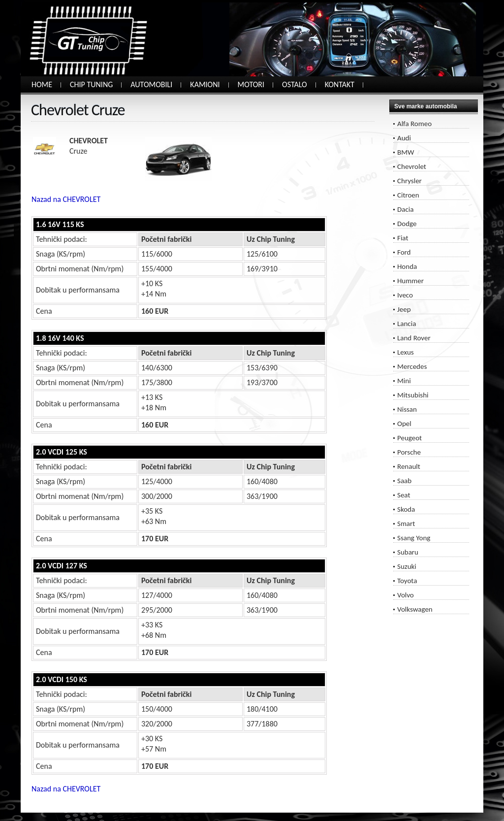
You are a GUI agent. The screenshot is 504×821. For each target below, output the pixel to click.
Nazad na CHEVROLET (66, 199)
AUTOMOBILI (151, 84)
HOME (42, 84)
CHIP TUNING (91, 84)
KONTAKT (340, 84)
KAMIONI (205, 84)
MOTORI (251, 84)
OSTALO (295, 84)
